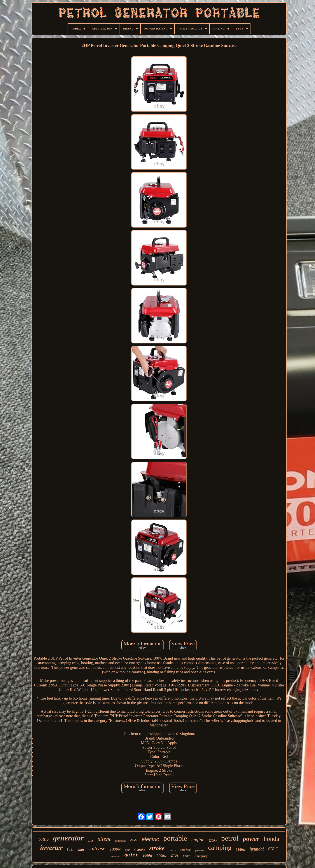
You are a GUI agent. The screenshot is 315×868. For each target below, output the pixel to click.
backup (186, 849)
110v (91, 841)
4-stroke (140, 850)
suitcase (97, 849)
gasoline (199, 850)
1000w (115, 849)
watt (81, 850)
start (273, 848)
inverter (51, 847)
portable (175, 838)
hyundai (257, 849)
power (251, 839)
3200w (241, 850)
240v (175, 855)
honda (271, 839)
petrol (230, 838)
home (186, 856)
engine (198, 839)
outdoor (173, 850)
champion (115, 856)
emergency (201, 856)
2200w (213, 841)
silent (104, 839)
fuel (70, 849)
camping (220, 848)
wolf (127, 850)
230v (44, 839)
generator (68, 838)
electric (150, 839)
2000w (148, 855)
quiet (131, 855)
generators (121, 841)
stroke (157, 848)
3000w (162, 856)
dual (134, 840)
